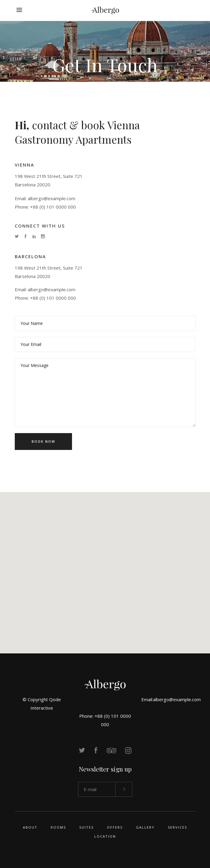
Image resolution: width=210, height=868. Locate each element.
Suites (86, 827)
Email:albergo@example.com (171, 699)
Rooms (58, 827)
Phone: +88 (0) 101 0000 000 (45, 207)
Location (105, 836)
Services (177, 827)
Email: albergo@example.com (45, 198)
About (30, 827)
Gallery (145, 827)
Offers (115, 827)
